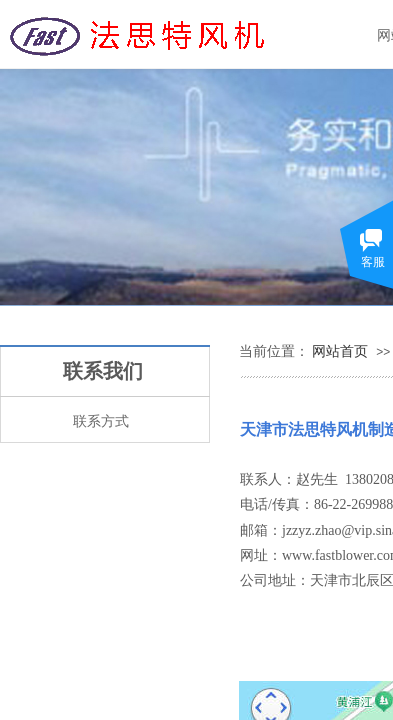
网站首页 (340, 351)
